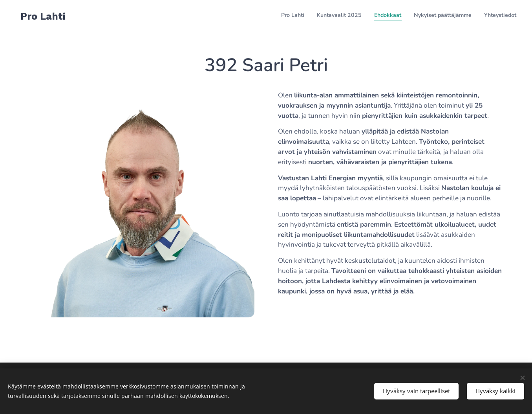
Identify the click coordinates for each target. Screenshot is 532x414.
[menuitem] (468, 16)
